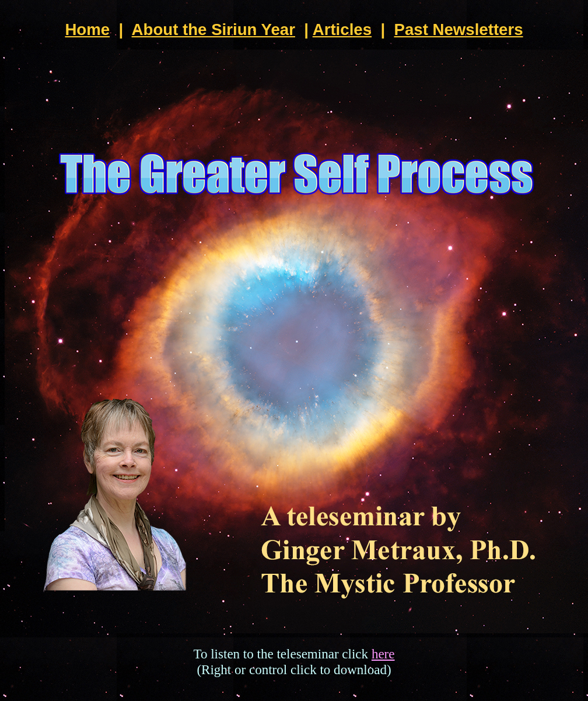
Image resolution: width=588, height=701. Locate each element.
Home (87, 29)
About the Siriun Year (213, 29)
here (383, 654)
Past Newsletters (458, 29)
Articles (342, 29)
